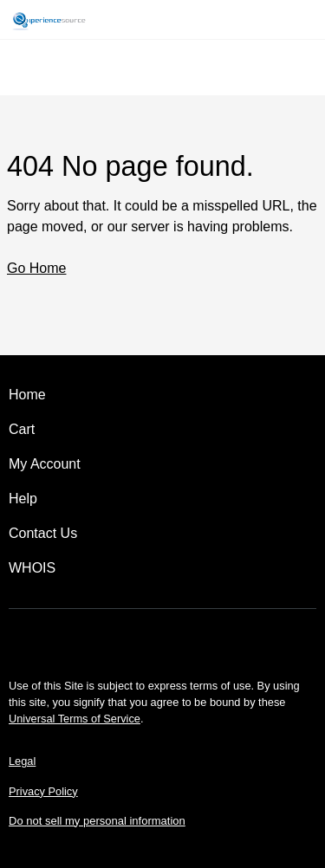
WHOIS (32, 568)
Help (23, 499)
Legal (22, 761)
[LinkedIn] (211, 639)
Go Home (36, 268)
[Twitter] (163, 639)
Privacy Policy (43, 791)
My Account (45, 464)
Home (27, 395)
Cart (22, 429)
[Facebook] (114, 639)
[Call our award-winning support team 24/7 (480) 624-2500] (283, 19)
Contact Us (43, 533)
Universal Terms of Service (75, 719)
